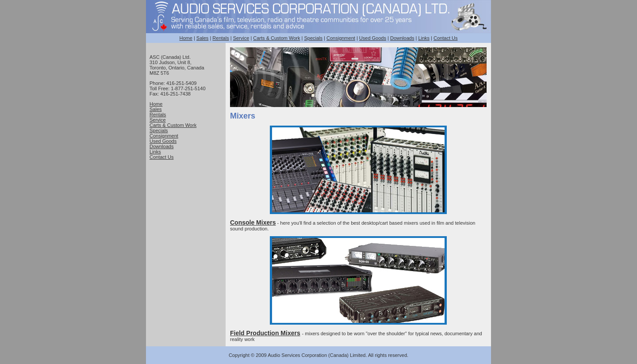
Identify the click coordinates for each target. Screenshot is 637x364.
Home (186, 38)
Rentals (221, 38)
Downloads (402, 38)
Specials (313, 38)
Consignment (341, 38)
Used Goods (373, 38)
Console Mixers (253, 222)
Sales (203, 38)
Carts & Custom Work (276, 38)
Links (424, 38)
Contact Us (445, 38)
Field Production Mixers (265, 333)
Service (241, 38)
